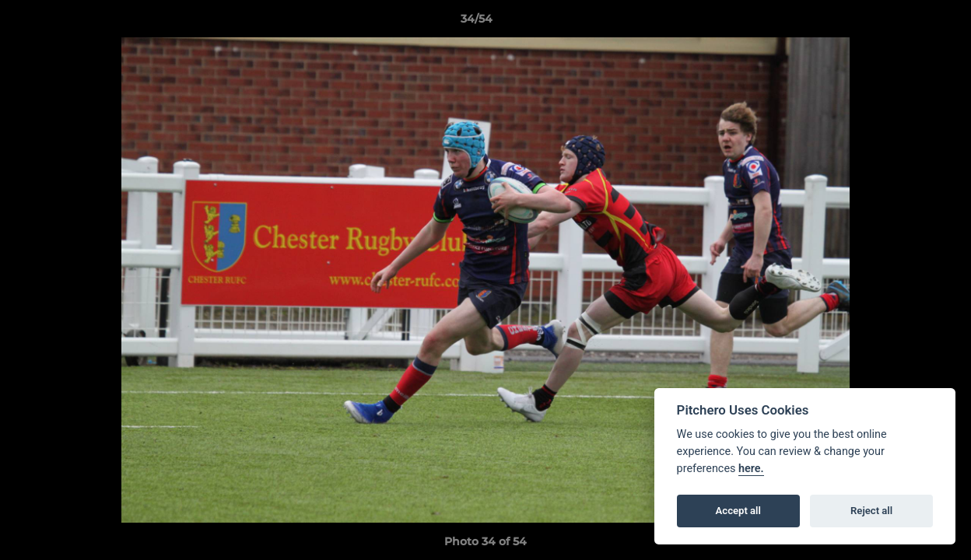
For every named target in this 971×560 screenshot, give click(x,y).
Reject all (871, 511)
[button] (906, 23)
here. (751, 469)
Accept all (738, 511)
